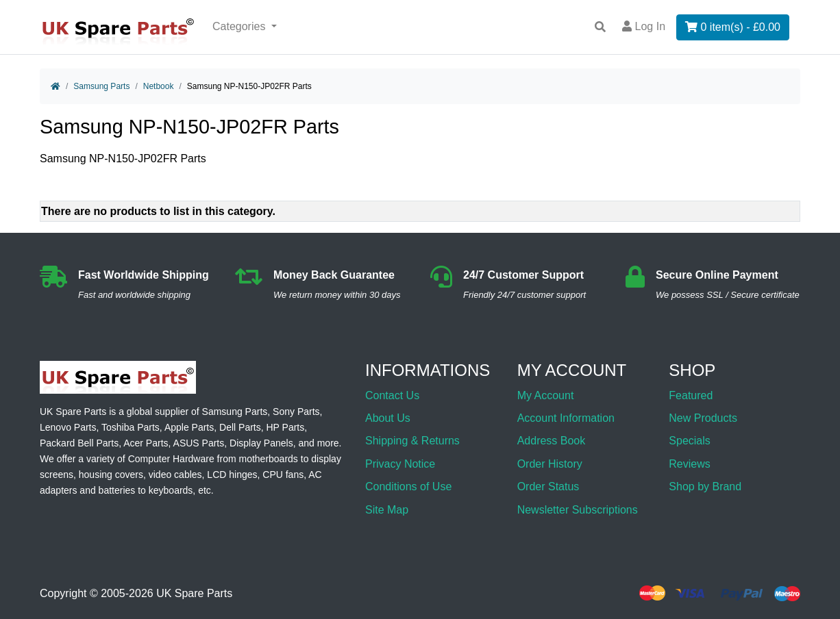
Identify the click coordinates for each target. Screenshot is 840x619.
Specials (689, 441)
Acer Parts (146, 443)
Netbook (159, 86)
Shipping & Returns (412, 441)
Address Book (552, 441)
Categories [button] (240, 26)
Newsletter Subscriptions (578, 510)
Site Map (387, 510)
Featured (691, 395)
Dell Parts (240, 427)
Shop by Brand (705, 487)
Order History (550, 464)
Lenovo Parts (68, 427)
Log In (644, 26)
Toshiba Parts (131, 427)
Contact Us (392, 395)
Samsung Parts (101, 86)
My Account (546, 395)
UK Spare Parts (194, 593)
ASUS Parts (199, 443)
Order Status (548, 487)
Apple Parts (189, 427)
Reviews (689, 464)
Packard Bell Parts (79, 443)
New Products (703, 418)
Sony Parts (296, 412)
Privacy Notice (400, 464)
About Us (388, 418)
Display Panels (261, 443)
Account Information (566, 418)
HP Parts (286, 427)
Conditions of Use (408, 487)
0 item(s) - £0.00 (733, 27)
